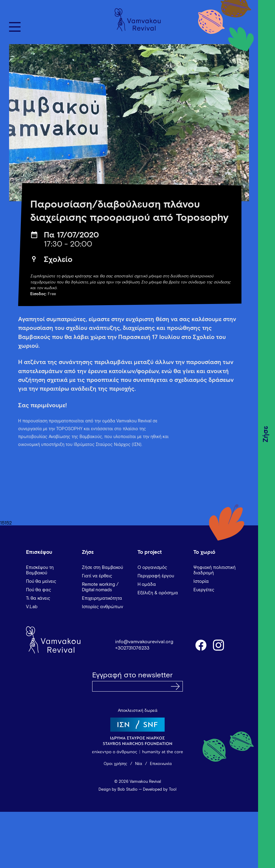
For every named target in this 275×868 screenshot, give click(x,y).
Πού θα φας (39, 590)
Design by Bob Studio (118, 790)
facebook (201, 645)
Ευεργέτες (204, 590)
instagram (219, 645)
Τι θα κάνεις (38, 598)
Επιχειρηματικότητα (102, 598)
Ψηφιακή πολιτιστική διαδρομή (215, 570)
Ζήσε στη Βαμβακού (102, 568)
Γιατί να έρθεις (97, 576)
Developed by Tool (160, 790)
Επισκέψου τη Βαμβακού (40, 570)
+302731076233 (132, 648)
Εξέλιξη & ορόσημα (158, 593)
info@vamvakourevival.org (144, 642)
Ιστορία (201, 581)
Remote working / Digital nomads (100, 587)
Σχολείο (58, 260)
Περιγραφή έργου (156, 576)
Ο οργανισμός (152, 568)
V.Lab (32, 607)
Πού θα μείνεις (41, 581)
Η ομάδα (147, 584)
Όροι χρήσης (115, 764)
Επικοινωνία (161, 764)
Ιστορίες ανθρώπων (102, 607)
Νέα (139, 764)
